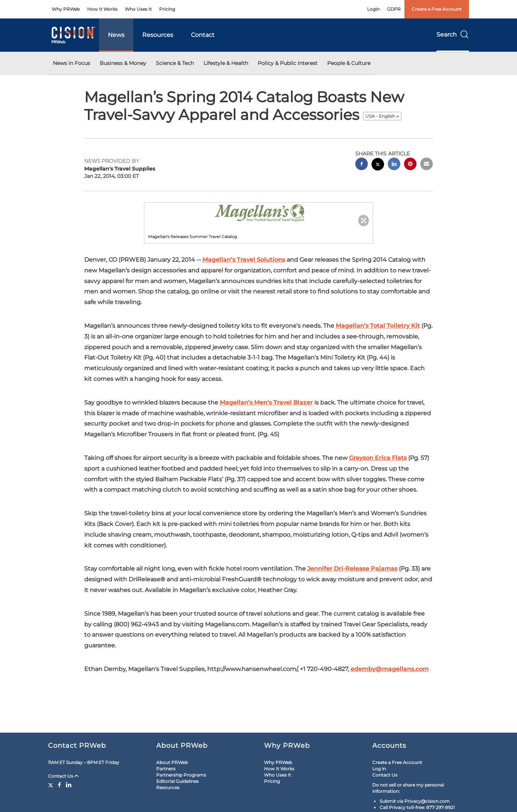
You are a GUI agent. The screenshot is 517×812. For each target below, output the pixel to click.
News (116, 35)
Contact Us (63, 776)
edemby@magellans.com (390, 669)
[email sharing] (427, 165)
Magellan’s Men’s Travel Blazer (266, 402)
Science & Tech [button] (175, 63)
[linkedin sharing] (394, 165)
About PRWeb (172, 762)
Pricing (167, 9)
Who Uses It (138, 9)
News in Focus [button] (71, 63)
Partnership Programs (181, 775)
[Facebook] (59, 785)
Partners (166, 769)
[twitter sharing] (378, 165)
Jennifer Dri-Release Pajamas (352, 569)
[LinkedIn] (69, 785)
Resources (158, 35)
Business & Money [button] (123, 63)
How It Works (102, 9)
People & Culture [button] (349, 63)
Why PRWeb (66, 9)
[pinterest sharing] (410, 165)
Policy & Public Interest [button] (288, 63)
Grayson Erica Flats (378, 458)
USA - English (382, 116)
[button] (258, 213)
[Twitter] (52, 785)
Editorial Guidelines (177, 781)
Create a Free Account (437, 9)
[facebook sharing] (362, 165)
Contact (203, 35)
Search (453, 35)
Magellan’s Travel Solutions (244, 260)
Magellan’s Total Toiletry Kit (378, 326)
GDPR (394, 9)
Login (373, 9)
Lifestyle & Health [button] (226, 63)
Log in (379, 769)
